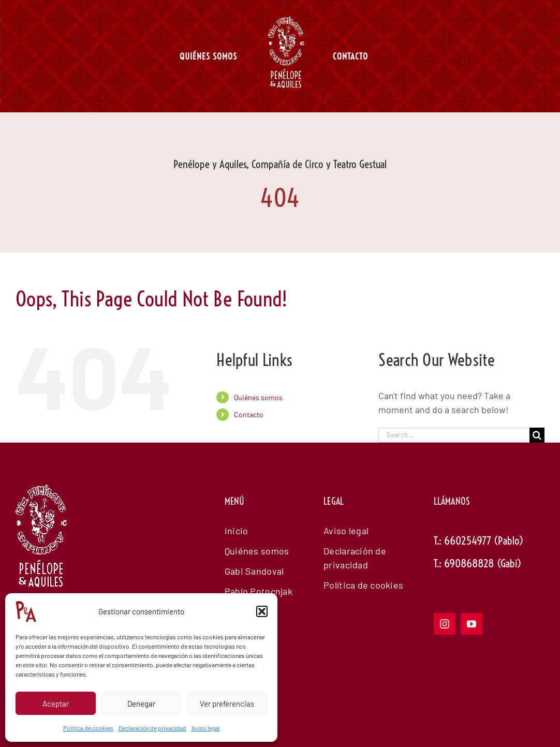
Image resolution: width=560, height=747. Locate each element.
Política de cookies (88, 728)
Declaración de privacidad (152, 728)
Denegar (141, 704)
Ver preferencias (227, 704)
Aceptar (56, 704)
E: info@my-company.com (488, 594)
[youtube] (471, 624)
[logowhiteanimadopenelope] (41, 541)
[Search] (537, 435)
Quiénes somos (258, 397)
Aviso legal (206, 728)
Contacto (249, 414)
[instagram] (445, 624)
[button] (262, 611)
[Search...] (454, 435)
